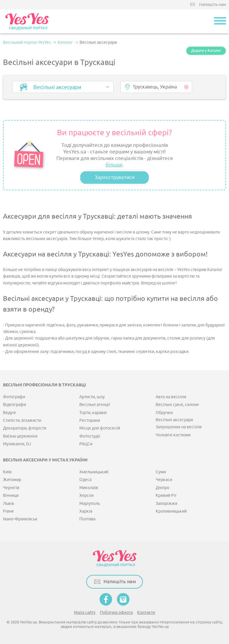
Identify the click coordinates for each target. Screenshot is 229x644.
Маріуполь (90, 504)
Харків (86, 511)
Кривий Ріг (166, 496)
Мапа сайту (85, 613)
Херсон (86, 496)
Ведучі (9, 413)
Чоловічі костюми (173, 435)
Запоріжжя (167, 504)
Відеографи (14, 405)
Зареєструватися (114, 177)
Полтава (87, 519)
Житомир (12, 480)
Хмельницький (94, 472)
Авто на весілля (171, 397)
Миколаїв (89, 488)
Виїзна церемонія (20, 436)
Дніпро (163, 488)
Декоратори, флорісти (25, 428)
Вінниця (11, 496)
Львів (8, 504)
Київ (7, 472)
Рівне (8, 511)
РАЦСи (86, 444)
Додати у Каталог (206, 51)
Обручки (164, 413)
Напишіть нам (213, 5)
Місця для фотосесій (100, 428)
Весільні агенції (95, 405)
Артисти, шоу (92, 397)
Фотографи (14, 397)
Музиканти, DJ (17, 444)
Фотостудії (90, 436)
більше (114, 165)
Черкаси (164, 480)
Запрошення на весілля (179, 427)
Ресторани (90, 420)
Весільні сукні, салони (177, 405)
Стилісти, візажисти (22, 420)
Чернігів (11, 488)
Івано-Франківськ (20, 519)
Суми (161, 472)
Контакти (146, 613)
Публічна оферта (116, 613)
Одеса (85, 480)
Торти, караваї (93, 413)
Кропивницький (171, 511)
